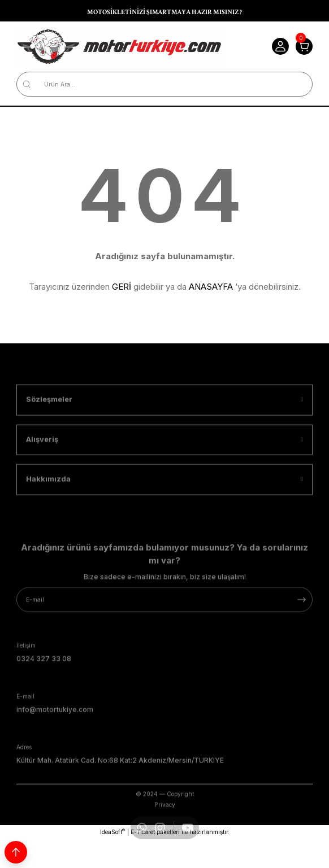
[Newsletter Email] (164, 625)
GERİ (122, 287)
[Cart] (304, 46)
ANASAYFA (211, 287)
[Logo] (119, 47)
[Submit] (302, 625)
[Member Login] (280, 46)
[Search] (164, 84)
